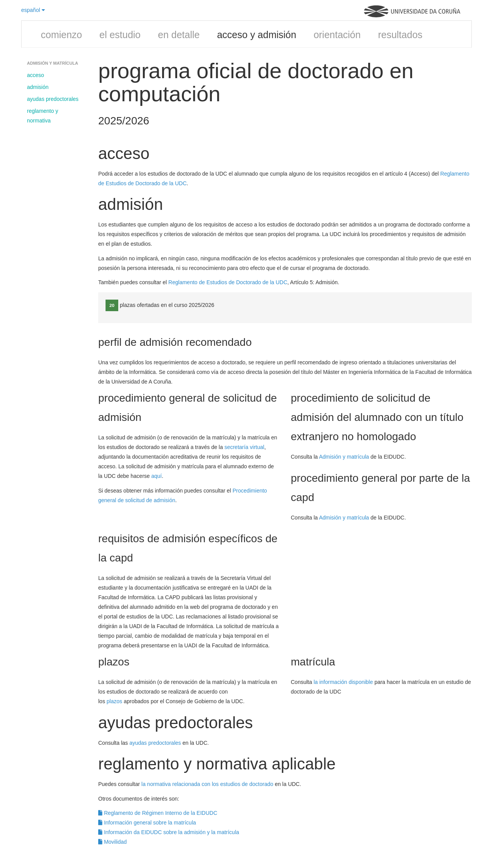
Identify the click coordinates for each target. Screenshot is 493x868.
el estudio (120, 35)
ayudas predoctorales (53, 99)
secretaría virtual (244, 447)
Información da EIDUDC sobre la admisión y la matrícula (169, 832)
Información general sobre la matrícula (147, 823)
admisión (38, 87)
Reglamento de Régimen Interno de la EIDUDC (158, 813)
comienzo (61, 35)
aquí (157, 476)
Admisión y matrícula (344, 457)
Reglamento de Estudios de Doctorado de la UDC (228, 282)
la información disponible (343, 682)
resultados (400, 35)
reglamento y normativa (43, 116)
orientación (337, 35)
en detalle (179, 35)
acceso (35, 75)
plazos (114, 701)
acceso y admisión (257, 35)
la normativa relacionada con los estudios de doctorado (207, 784)
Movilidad (112, 842)
